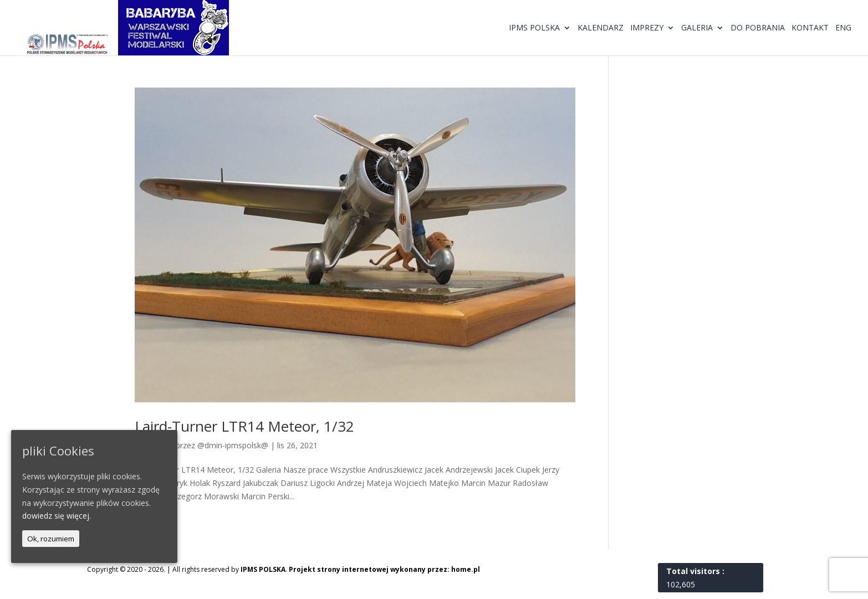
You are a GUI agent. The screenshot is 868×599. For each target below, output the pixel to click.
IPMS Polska (534, 28)
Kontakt (810, 28)
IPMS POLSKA (263, 569)
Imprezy (647, 28)
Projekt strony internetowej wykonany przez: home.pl (384, 569)
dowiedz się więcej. (57, 516)
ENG (843, 28)
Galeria (697, 28)
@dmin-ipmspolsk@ (233, 445)
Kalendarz (601, 28)
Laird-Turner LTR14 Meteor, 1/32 (244, 426)
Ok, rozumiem (51, 539)
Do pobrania (758, 28)
